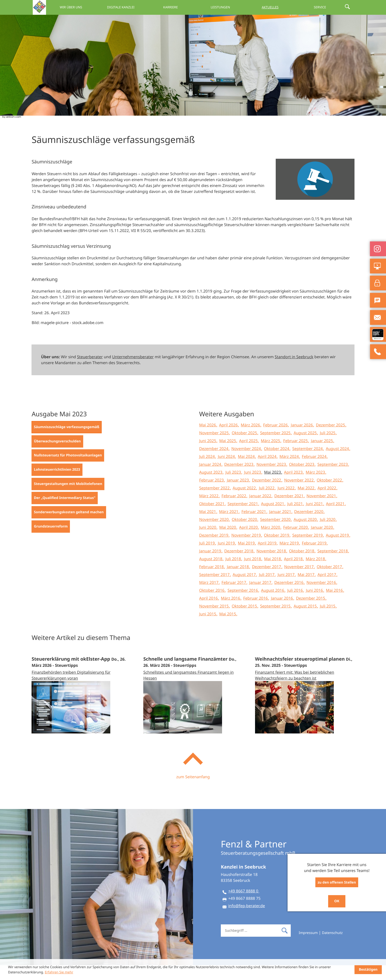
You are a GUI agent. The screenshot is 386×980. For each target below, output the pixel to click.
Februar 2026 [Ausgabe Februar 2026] (276, 440)
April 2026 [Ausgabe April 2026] (229, 440)
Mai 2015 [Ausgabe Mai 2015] (228, 629)
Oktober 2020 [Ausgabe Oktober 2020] (245, 534)
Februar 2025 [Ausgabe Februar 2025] (296, 455)
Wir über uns (99, 7)
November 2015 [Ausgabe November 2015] (214, 621)
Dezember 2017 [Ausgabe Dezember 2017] (267, 581)
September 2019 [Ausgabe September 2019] (308, 550)
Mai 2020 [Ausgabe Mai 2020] (228, 542)
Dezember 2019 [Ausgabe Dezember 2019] (214, 550)
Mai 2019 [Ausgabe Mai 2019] (247, 558)
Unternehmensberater (133, 372)
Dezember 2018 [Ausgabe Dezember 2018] (239, 566)
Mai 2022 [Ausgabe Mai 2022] (307, 503)
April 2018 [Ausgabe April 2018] (294, 574)
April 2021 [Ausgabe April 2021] (336, 518)
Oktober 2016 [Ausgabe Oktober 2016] (212, 605)
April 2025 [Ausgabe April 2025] (249, 455)
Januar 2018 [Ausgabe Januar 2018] (238, 581)
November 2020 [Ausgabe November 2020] (214, 534)
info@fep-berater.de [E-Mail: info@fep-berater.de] (247, 920)
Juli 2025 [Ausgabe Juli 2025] (328, 448)
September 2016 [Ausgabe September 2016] (243, 605)
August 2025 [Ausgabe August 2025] (306, 448)
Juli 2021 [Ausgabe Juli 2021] (296, 518)
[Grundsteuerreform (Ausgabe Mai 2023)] (51, 541)
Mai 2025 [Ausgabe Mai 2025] (228, 455)
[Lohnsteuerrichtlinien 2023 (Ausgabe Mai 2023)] (57, 484)
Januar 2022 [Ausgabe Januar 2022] (261, 511)
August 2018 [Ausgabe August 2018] (211, 574)
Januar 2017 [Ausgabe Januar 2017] (261, 597)
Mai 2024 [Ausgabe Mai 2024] (247, 471)
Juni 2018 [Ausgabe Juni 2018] (253, 574)
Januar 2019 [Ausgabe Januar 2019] (211, 566)
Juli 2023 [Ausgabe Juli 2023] (234, 487)
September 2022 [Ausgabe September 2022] (215, 503)
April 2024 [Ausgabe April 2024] (268, 471)
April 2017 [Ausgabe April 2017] (327, 589)
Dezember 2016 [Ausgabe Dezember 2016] (289, 597)
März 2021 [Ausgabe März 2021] (229, 526)
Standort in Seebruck (294, 372)
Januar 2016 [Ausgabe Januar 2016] (282, 613)
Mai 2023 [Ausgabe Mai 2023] (273, 487)
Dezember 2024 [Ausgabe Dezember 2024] (214, 463)
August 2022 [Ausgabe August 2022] (245, 503)
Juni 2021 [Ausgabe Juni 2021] (315, 518)
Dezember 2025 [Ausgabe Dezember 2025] (331, 440)
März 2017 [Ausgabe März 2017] (209, 597)
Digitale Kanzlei (144, 7)
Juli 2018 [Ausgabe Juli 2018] (234, 574)
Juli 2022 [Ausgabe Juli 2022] (267, 503)
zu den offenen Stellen (337, 882)
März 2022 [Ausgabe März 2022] (209, 511)
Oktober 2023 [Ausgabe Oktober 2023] (302, 479)
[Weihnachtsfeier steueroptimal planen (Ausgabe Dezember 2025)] (305, 705)
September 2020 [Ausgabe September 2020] (276, 534)
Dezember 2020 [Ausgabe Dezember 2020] (309, 526)
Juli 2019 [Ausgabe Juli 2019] (207, 558)
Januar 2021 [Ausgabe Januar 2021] (281, 526)
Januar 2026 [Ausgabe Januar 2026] (302, 440)
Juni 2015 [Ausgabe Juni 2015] (208, 629)
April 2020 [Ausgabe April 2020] (249, 542)
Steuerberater (90, 372)
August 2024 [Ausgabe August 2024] (338, 463)
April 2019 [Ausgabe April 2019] (268, 558)
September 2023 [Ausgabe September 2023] (333, 479)
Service (323, 7)
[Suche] (250, 945)
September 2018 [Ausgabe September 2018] (333, 566)
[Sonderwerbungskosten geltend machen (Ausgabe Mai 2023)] (69, 527)
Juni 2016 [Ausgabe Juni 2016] (315, 605)
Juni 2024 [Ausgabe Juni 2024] (227, 471)
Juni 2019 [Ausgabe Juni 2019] (227, 558)
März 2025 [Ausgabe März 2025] (271, 455)
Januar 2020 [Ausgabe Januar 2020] (322, 542)
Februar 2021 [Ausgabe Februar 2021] (254, 526)
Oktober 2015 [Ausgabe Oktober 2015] (245, 621)
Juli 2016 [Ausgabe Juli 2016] (296, 605)
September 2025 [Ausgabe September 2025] (276, 448)
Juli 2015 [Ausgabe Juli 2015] (328, 621)
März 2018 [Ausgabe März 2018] (316, 574)
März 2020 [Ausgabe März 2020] (271, 542)
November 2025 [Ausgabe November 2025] (214, 448)
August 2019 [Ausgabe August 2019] (338, 550)
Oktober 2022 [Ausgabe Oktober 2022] (330, 495)
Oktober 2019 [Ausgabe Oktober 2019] (277, 550)
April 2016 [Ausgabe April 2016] (209, 613)
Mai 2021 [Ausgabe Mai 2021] (208, 526)
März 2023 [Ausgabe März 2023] (316, 487)
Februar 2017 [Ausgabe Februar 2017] (234, 597)
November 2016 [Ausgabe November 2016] (322, 597)
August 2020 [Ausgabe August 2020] (306, 534)
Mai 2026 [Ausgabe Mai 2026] (208, 440)
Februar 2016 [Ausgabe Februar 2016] (256, 613)
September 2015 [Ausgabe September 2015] (276, 621)
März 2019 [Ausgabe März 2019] (290, 558)
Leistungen (234, 7)
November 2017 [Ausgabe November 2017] (299, 581)
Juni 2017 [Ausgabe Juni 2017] (286, 589)
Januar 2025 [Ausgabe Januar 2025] (322, 455)
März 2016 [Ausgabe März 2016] (231, 613)
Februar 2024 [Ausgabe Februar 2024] (315, 471)
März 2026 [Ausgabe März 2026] (251, 440)
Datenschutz (332, 948)
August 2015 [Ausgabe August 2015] (306, 621)
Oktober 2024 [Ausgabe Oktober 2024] (277, 463)
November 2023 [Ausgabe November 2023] (272, 479)
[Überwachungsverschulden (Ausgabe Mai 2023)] (57, 456)
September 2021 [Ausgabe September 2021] (243, 518)
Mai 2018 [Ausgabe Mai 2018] (273, 574)
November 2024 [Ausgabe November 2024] (247, 463)
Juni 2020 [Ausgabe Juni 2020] (208, 542)
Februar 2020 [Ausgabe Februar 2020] (296, 542)
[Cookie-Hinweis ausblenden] (368, 970)
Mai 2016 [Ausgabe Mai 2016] (335, 605)
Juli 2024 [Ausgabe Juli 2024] (207, 471)
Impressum (308, 948)
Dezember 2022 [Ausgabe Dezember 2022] (267, 495)
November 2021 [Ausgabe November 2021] (322, 511)
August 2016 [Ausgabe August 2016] (273, 605)
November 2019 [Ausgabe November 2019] (247, 550)
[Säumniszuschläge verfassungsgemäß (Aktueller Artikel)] (66, 442)
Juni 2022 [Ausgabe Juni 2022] (286, 503)
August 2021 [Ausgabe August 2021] (273, 518)
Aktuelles (279, 7)
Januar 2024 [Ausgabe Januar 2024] (211, 479)
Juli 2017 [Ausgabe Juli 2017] (267, 589)
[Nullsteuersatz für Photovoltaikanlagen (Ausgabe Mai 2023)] (68, 470)
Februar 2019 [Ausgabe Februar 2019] (315, 558)
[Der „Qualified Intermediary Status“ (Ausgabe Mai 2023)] (64, 513)
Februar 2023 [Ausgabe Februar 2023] (212, 495)
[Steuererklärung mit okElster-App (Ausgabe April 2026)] (81, 705)
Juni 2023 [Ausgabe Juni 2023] (253, 487)
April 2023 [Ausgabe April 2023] (294, 487)
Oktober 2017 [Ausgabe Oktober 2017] (330, 581)
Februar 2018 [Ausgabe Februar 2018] (212, 581)
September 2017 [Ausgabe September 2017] (215, 589)
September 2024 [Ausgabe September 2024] (308, 463)
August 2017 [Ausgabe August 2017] (245, 589)
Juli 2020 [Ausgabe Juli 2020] (328, 534)
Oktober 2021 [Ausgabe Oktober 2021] (212, 518)
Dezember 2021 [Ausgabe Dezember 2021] (289, 511)
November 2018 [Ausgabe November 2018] (272, 566)
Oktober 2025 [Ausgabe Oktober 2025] (245, 448)
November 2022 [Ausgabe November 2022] (299, 495)
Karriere (189, 7)
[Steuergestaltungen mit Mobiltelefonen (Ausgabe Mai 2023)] (68, 499)
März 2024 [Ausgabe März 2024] (290, 471)
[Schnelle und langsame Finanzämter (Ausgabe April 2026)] (193, 705)
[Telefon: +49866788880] (244, 906)
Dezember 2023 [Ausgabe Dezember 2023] (239, 479)
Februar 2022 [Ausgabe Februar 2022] (234, 511)
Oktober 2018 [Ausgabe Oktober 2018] (302, 566)
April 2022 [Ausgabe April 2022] (327, 503)
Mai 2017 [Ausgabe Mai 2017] (307, 589)
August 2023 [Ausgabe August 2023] (211, 487)
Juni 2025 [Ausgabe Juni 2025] (208, 455)
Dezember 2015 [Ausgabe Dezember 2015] (311, 613)
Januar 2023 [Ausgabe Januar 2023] (238, 495)
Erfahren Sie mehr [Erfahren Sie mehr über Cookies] (59, 972)
